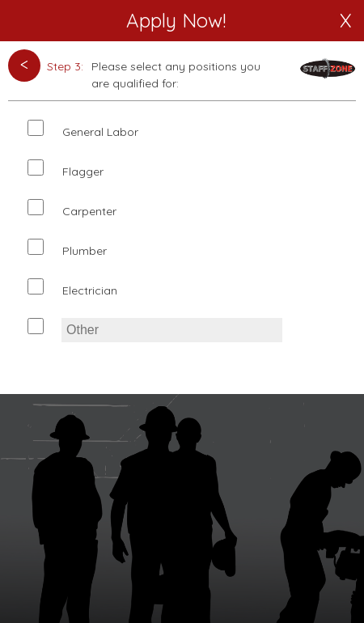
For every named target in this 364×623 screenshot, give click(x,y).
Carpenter (89, 211)
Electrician (90, 290)
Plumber (85, 251)
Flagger (83, 172)
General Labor (100, 132)
